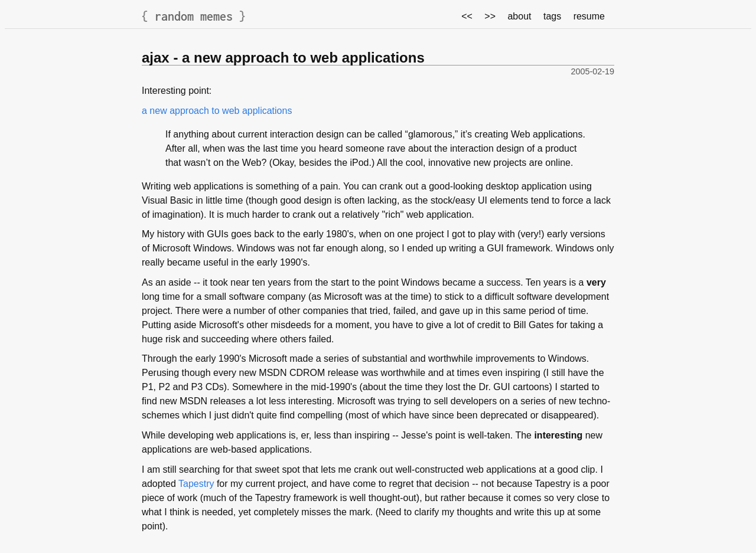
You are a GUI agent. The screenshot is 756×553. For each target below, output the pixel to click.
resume (589, 16)
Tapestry (196, 484)
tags (552, 16)
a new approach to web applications (217, 111)
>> (490, 16)
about (519, 16)
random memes (194, 16)
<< (467, 16)
